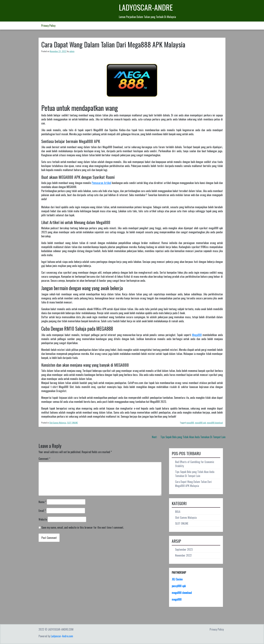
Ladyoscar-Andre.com (62, 636)
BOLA (178, 512)
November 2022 (183, 555)
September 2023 (184, 549)
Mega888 (197, 335)
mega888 (190, 423)
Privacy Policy (48, 26)
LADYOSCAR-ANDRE (146, 7)
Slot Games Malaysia (58, 423)
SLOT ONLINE (72, 423)
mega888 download (215, 423)
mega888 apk (200, 423)
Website (43, 519)
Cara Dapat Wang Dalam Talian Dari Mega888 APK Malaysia (193, 484)
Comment (44, 459)
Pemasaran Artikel (101, 183)
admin (72, 51)
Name (42, 502)
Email (42, 511)
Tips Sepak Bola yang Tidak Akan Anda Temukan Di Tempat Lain (195, 474)
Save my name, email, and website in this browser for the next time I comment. (83, 527)
